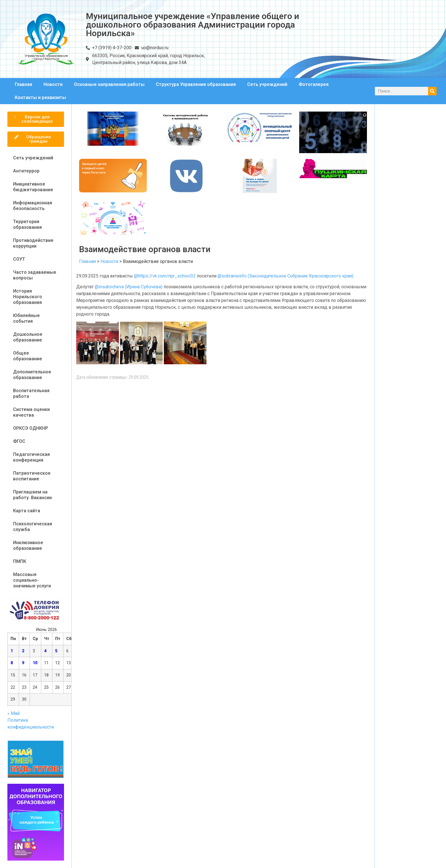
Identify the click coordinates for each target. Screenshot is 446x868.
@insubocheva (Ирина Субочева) (129, 287)
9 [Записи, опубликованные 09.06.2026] (23, 663)
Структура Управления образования (196, 84)
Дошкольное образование (28, 337)
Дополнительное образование (32, 375)
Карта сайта (27, 511)
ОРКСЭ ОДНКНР (31, 428)
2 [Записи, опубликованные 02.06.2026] (23, 651)
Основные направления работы (109, 84)
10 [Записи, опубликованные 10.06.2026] (35, 663)
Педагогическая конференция (31, 457)
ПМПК (20, 561)
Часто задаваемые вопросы (35, 275)
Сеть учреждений (267, 84)
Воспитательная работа (31, 393)
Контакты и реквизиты (40, 97)
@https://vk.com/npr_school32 (165, 276)
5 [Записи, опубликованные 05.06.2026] (56, 651)
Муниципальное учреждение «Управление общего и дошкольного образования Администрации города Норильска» (193, 25)
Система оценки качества (31, 412)
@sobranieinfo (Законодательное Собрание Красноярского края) (285, 276)
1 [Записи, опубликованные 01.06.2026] (12, 651)
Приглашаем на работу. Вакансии (32, 495)
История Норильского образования (28, 297)
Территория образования (27, 224)
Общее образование (28, 356)
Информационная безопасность (33, 206)
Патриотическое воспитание (32, 476)
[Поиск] (432, 91)
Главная (23, 84)
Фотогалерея (314, 84)
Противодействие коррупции (33, 243)
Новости (53, 84)
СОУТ (19, 259)
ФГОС (19, 441)
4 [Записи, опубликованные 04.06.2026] (45, 651)
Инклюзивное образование (28, 545)
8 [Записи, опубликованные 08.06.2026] (12, 663)
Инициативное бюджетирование (33, 187)
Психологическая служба (33, 527)
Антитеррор (26, 171)
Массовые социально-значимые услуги (32, 580)
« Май (14, 713)
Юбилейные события (26, 318)
